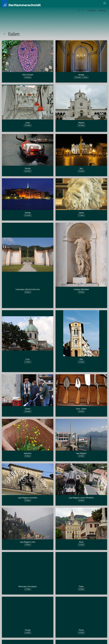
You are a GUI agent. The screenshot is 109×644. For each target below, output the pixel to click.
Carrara (81, 213)
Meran (81, 542)
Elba (81, 359)
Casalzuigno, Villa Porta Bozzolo (28, 289)
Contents (92, 10)
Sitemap (102, 10)
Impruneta (28, 453)
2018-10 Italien (28, 75)
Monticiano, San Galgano (28, 599)
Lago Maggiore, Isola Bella (28, 498)
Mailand (81, 123)
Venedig (81, 75)
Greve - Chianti (81, 409)
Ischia (28, 123)
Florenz (28, 409)
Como (28, 359)
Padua (81, 599)
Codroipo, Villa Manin (81, 289)
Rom (81, 168)
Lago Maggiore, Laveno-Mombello (81, 498)
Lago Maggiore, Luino (28, 542)
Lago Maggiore (81, 453)
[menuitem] (79, 11)
